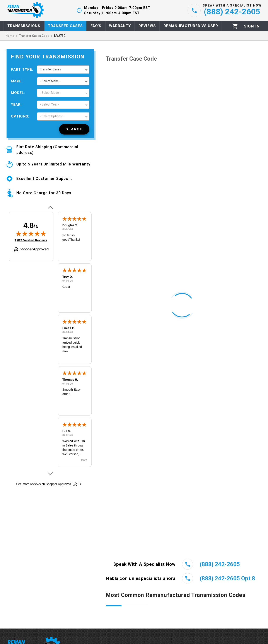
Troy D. (67, 277)
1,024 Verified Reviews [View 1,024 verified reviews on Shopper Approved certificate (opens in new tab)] (31, 240)
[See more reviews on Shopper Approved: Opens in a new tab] (44, 484)
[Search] (74, 129)
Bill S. (67, 431)
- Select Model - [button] (51, 93)
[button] (50, 207)
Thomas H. (70, 380)
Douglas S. (70, 225)
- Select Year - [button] (50, 104)
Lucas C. (69, 328)
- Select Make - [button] (50, 81)
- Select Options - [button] (52, 116)
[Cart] (235, 26)
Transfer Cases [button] (50, 69)
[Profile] (252, 26)
